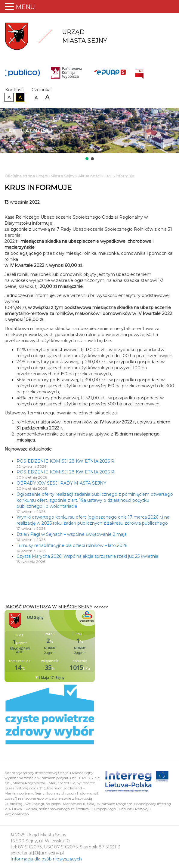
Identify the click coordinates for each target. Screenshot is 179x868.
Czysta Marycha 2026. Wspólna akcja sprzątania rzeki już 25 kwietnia (87, 556)
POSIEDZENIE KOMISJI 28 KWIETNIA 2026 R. (66, 461)
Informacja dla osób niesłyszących (46, 859)
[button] (87, 159)
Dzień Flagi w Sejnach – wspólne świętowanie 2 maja (72, 534)
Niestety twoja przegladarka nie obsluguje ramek (65, 646)
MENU (25, 7)
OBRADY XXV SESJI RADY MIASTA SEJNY (61, 483)
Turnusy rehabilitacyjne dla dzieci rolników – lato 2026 (72, 545)
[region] (89, 135)
